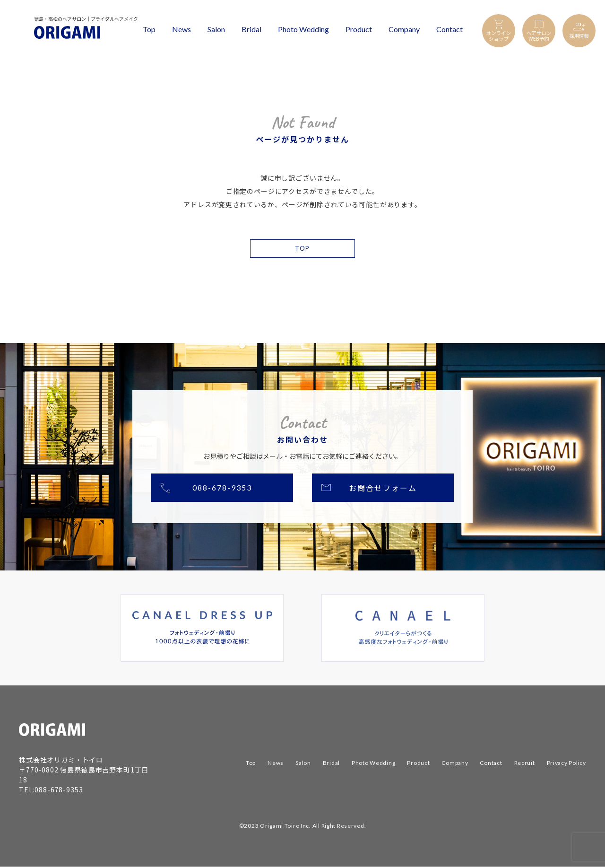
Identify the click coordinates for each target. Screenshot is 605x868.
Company (404, 29)
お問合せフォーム (383, 489)
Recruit (525, 765)
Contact (449, 29)
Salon (216, 29)
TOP (302, 249)
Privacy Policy (566, 765)
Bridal (251, 29)
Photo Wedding (303, 29)
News (181, 29)
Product (359, 29)
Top (149, 29)
